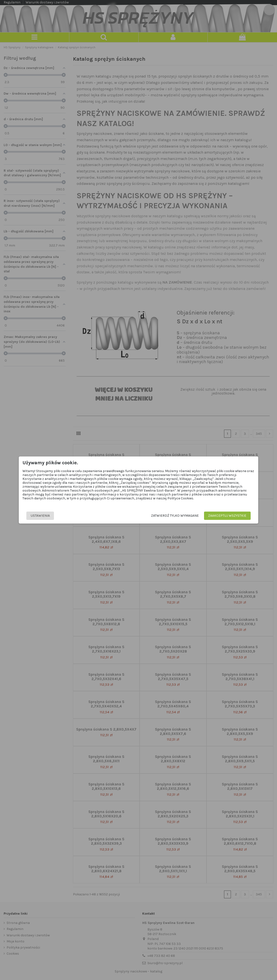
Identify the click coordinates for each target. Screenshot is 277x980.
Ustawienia (41, 516)
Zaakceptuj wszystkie (227, 516)
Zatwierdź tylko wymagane (174, 516)
